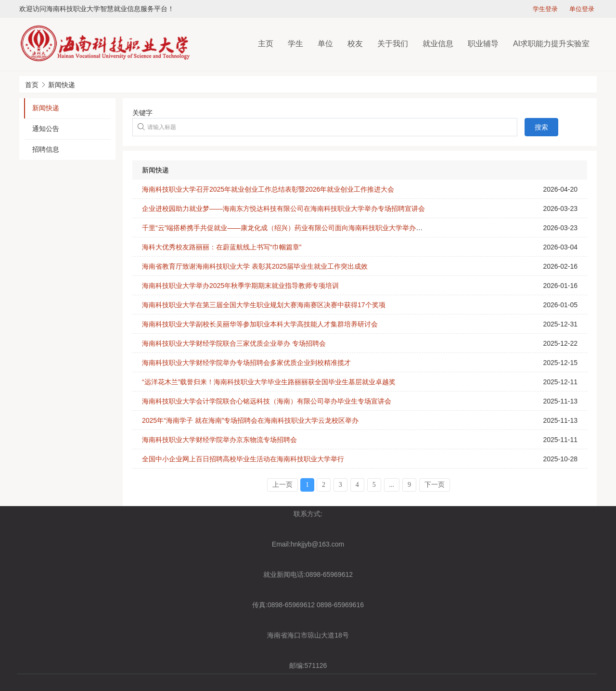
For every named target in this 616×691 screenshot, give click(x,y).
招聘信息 (46, 149)
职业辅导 (483, 44)
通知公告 (46, 129)
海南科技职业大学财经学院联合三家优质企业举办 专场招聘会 (234, 343)
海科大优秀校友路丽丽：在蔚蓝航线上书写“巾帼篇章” (222, 247)
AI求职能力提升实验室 (551, 44)
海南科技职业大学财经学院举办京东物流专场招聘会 (219, 440)
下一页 (435, 485)
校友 (355, 44)
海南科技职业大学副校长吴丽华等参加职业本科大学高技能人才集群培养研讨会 (260, 324)
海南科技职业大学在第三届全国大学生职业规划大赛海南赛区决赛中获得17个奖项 (264, 305)
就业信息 (438, 44)
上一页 (282, 485)
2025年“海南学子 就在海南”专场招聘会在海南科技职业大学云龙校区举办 (250, 420)
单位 (325, 44)
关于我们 (393, 44)
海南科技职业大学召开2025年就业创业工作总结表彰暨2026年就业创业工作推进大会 (268, 189)
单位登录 (582, 9)
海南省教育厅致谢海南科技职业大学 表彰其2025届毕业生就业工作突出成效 (255, 266)
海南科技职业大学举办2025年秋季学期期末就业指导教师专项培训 (240, 286)
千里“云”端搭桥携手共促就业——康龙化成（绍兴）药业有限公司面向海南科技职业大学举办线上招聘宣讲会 (302, 228)
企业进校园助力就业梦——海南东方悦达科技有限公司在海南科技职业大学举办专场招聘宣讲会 (283, 209)
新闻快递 (62, 85)
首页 (32, 85)
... (392, 485)
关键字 (142, 113)
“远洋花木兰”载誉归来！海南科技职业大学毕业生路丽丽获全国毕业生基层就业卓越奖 (269, 382)
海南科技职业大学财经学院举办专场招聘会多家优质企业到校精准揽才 (246, 363)
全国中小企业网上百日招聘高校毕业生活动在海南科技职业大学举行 (243, 459)
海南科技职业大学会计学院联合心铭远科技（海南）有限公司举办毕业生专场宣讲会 (267, 401)
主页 (266, 44)
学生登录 (545, 9)
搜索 (541, 127)
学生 (295, 44)
